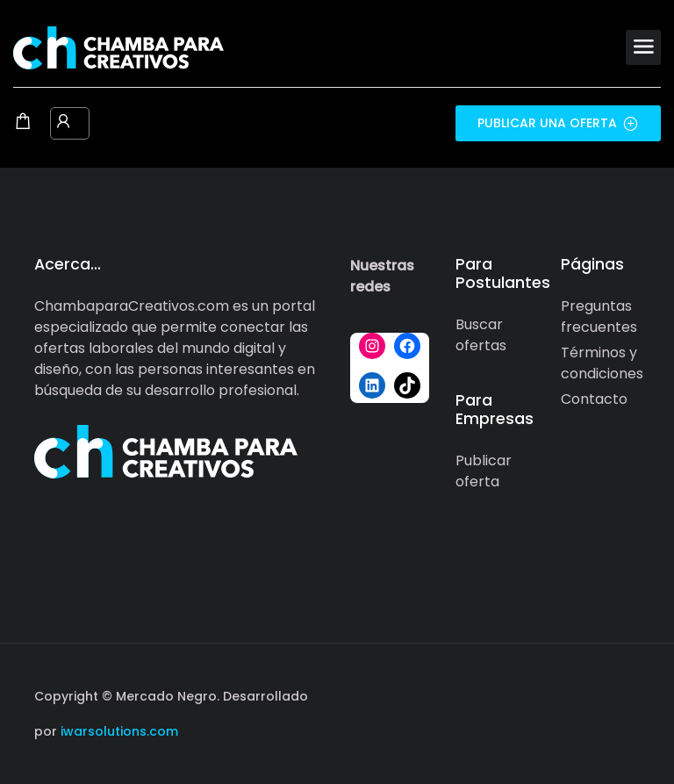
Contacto (594, 399)
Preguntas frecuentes (599, 316)
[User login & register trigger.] (63, 123)
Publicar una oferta (558, 123)
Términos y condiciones (602, 363)
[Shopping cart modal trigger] (23, 123)
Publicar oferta (484, 471)
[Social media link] (624, 694)
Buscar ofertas (481, 335)
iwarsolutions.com (118, 731)
